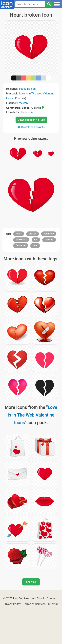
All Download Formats (31, 127)
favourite (21, 245)
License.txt (28, 112)
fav (36, 240)
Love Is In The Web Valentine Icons (32, 415)
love (35, 245)
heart (19, 234)
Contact (52, 598)
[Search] (49, 4)
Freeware (23, 103)
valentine (49, 234)
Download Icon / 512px (31, 120)
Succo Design (27, 89)
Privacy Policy (12, 604)
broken (33, 234)
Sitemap (53, 604)
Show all (31, 582)
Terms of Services (34, 604)
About (40, 598)
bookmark (21, 240)
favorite (49, 240)
